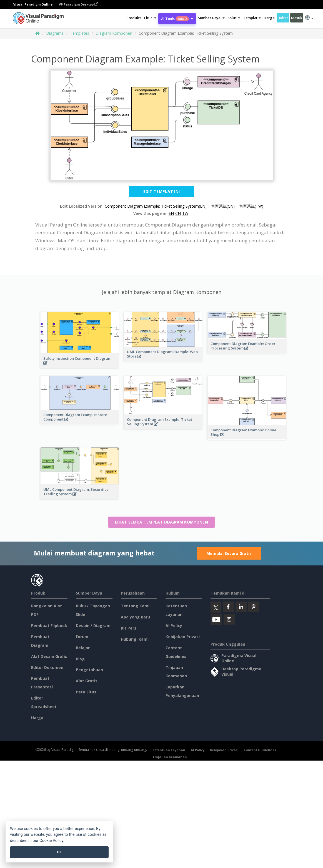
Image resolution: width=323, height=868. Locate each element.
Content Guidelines (260, 750)
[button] (150, 18)
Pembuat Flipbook (49, 626)
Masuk (297, 18)
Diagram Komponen (114, 33)
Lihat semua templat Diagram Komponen (161, 522)
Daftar (283, 18)
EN (171, 213)
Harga (269, 18)
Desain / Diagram (93, 626)
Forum (82, 637)
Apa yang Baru (135, 617)
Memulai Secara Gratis (229, 553)
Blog (80, 659)
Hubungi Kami (135, 639)
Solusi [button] (234, 18)
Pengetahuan (89, 670)
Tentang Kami (135, 606)
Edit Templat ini (162, 191)
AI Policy (174, 626)
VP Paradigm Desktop (78, 4)
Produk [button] (134, 18)
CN (178, 213)
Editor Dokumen (47, 667)
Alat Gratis (87, 681)
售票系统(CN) (223, 206)
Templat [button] (252, 18)
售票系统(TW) (251, 206)
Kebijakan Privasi (183, 637)
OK (59, 852)
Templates (80, 33)
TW (185, 213)
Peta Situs (86, 692)
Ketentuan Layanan (169, 750)
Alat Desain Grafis (49, 656)
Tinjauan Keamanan (170, 757)
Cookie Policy (51, 841)
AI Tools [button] (177, 19)
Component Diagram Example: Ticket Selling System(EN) (156, 206)
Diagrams (55, 33)
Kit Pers (129, 628)
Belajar (83, 648)
